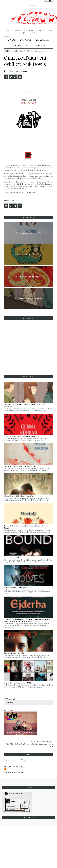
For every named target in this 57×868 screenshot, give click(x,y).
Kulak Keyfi (16, 45)
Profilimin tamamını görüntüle (14, 773)
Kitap (15, 51)
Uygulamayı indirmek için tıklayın (15, 760)
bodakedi (10, 71)
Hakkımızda (41, 45)
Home (7, 51)
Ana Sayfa (12, 40)
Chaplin (29, 45)
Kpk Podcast (25, 40)
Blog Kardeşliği (42, 40)
